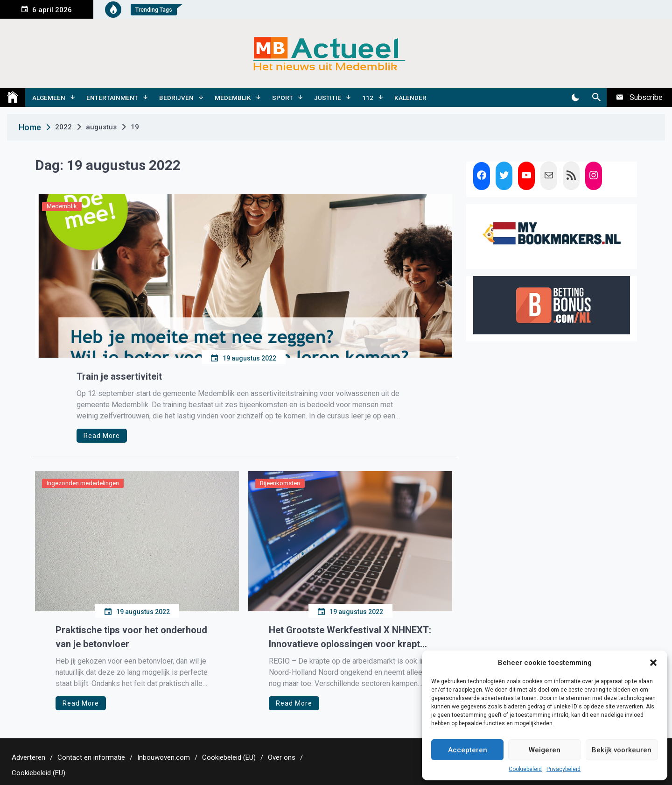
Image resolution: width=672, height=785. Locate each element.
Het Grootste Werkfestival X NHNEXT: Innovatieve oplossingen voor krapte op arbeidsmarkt (350, 638)
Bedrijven (176, 98)
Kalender (410, 98)
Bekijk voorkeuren (622, 750)
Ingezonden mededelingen (83, 483)
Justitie (328, 98)
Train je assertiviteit (119, 376)
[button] (653, 663)
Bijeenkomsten (280, 483)
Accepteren (468, 750)
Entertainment (112, 98)
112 (368, 98)
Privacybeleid (563, 769)
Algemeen (49, 98)
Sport (283, 98)
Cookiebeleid (525, 769)
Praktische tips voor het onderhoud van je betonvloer (131, 637)
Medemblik (233, 98)
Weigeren (545, 750)
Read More (102, 436)
